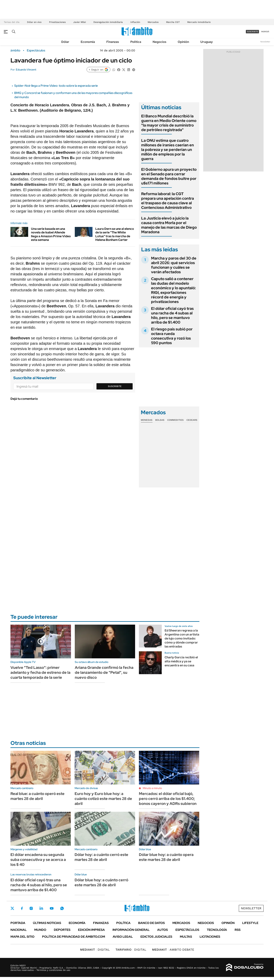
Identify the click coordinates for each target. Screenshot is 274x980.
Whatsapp (62, 908)
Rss (238, 930)
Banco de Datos (151, 923)
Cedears (192, 420)
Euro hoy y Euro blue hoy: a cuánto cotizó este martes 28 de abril (103, 799)
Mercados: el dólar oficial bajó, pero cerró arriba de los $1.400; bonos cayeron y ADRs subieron (168, 799)
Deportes (62, 930)
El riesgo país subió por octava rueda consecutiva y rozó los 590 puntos (172, 336)
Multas (186, 937)
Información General (131, 930)
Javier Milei (80, 22)
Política (136, 42)
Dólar (65, 42)
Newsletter (265, 42)
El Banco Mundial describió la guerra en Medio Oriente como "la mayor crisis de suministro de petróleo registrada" (169, 123)
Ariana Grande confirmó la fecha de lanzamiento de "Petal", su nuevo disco (104, 672)
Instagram (31, 908)
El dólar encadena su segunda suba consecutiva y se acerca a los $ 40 (38, 860)
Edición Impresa (91, 930)
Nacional (19, 930)
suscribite (252, 32)
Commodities (175, 420)
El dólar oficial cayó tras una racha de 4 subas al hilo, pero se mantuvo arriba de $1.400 (172, 315)
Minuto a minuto (152, 788)
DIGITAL (95, 950)
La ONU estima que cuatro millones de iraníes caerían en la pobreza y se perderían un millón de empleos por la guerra (168, 150)
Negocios (159, 42)
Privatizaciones (57, 22)
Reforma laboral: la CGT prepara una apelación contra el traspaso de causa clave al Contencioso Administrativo (168, 201)
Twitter (12, 908)
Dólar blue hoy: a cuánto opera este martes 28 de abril (166, 857)
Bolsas (160, 420)
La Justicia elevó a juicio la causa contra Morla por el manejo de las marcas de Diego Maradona (169, 225)
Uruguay (207, 42)
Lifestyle (250, 923)
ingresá (265, 32)
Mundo (40, 930)
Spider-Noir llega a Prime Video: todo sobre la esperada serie (56, 86)
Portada (18, 923)
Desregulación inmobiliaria (108, 22)
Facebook (22, 908)
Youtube (52, 908)
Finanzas (113, 42)
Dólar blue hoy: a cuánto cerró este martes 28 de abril (101, 882)
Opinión (183, 42)
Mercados (153, 22)
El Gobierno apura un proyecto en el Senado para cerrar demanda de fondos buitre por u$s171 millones (169, 176)
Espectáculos (36, 50)
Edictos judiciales (156, 937)
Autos (162, 930)
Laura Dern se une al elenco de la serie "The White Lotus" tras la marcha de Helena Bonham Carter (115, 234)
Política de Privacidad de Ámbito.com (74, 937)
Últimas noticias (47, 923)
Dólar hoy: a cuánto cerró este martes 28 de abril (101, 857)
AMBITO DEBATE (173, 950)
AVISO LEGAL (123, 937)
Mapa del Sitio (22, 937)
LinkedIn (41, 908)
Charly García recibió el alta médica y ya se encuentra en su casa (181, 661)
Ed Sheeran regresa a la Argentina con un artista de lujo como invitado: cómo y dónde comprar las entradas (182, 638)
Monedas (147, 420)
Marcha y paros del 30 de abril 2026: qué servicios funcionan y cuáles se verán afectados (174, 265)
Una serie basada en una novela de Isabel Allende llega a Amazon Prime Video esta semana (51, 234)
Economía (88, 42)
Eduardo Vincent (26, 70)
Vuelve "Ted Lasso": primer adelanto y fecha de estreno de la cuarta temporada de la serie (40, 672)
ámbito (15, 50)
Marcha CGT (173, 22)
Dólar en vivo (34, 22)
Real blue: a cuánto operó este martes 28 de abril (37, 796)
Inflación (135, 22)
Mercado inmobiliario (199, 22)
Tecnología (217, 930)
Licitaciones (210, 937)
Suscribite (115, 386)
